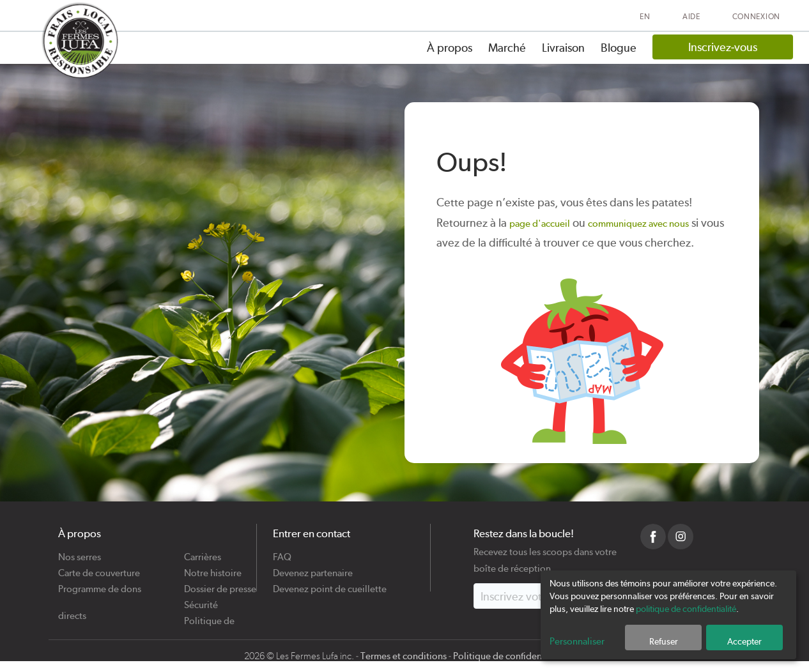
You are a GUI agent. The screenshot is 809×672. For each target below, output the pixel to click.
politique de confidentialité (686, 609)
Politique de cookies (209, 616)
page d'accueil (540, 224)
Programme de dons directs (100, 584)
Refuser (664, 641)
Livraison (563, 48)
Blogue (619, 48)
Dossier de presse (220, 584)
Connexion (756, 17)
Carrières (203, 552)
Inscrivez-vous (723, 47)
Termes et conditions (404, 656)
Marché (507, 48)
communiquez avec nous (638, 224)
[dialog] (668, 615)
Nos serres (80, 552)
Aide (691, 17)
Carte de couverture (99, 568)
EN (645, 17)
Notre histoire (213, 568)
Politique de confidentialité (509, 656)
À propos (450, 48)
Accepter (744, 641)
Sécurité (201, 600)
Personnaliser (577, 641)
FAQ (282, 552)
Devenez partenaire (313, 568)
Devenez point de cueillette (330, 584)
